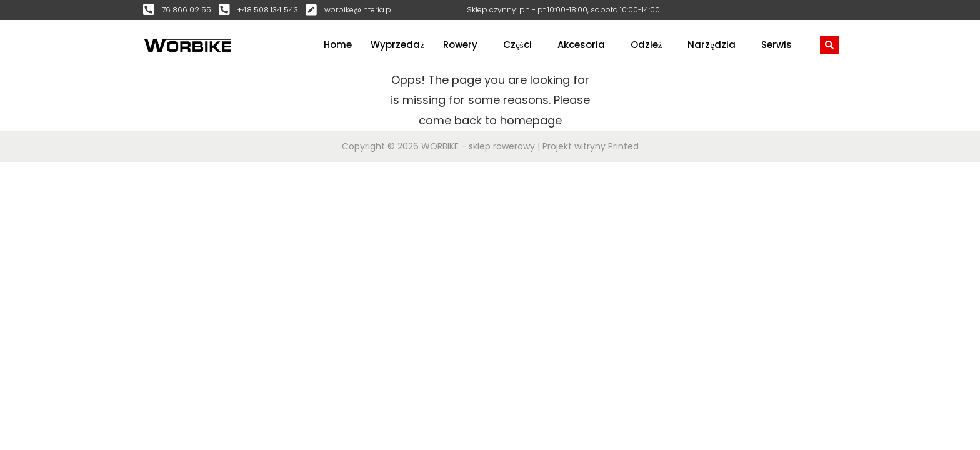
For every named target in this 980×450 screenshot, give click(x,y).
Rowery (460, 45)
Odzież (647, 45)
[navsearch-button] (829, 45)
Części (517, 45)
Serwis (777, 45)
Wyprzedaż (397, 45)
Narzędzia (712, 45)
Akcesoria (581, 45)
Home (338, 45)
